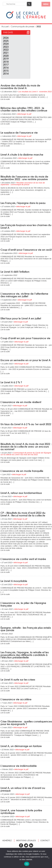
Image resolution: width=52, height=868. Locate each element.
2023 (6, 47)
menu (46, 4)
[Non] (49, 858)
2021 (6, 52)
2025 (6, 41)
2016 (6, 67)
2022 (6, 49)
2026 (6, 38)
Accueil (5, 26)
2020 (6, 56)
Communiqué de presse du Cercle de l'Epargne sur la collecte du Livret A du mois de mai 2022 (26, 454)
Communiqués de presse (23, 26)
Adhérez (7, 840)
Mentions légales (26, 840)
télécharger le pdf (24, 114)
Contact (45, 840)
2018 (6, 61)
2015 (6, 70)
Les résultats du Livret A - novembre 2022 (35, 92)
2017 (6, 64)
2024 (6, 43)
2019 (6, 58)
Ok (27, 864)
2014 (6, 73)
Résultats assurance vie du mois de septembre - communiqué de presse (23, 184)
